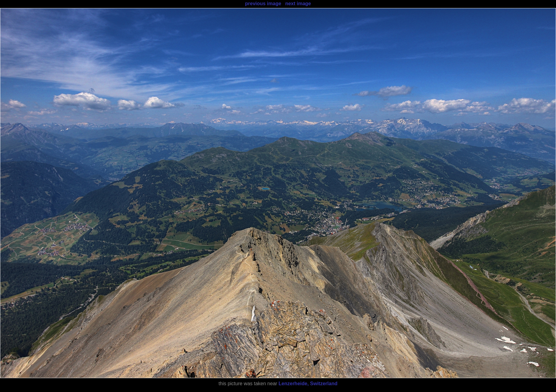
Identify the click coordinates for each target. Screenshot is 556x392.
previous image (263, 4)
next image (298, 4)
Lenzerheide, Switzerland (308, 384)
